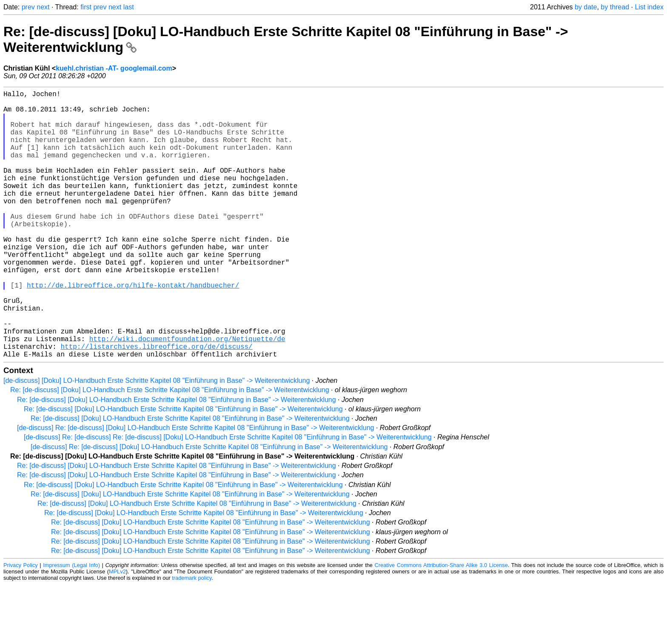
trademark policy (192, 637)
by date (586, 7)
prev (28, 7)
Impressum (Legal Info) (71, 625)
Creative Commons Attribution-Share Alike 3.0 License (441, 625)
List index (649, 7)
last (129, 7)
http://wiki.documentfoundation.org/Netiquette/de (187, 395)
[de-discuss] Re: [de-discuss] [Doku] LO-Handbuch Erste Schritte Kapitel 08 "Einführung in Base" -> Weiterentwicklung (195, 487)
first (86, 7)
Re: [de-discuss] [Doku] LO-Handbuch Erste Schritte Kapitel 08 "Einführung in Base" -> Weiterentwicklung (170, 449)
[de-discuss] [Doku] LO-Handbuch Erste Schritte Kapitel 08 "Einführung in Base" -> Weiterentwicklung (157, 440)
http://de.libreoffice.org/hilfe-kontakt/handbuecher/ (133, 329)
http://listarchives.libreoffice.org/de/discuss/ (156, 404)
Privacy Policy (21, 625)
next (43, 7)
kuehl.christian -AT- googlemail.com (114, 68)
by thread (615, 7)
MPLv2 (117, 631)
